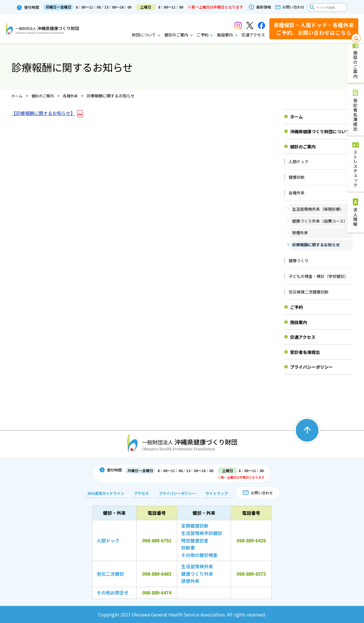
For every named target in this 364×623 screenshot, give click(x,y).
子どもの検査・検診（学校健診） (318, 276)
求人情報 (356, 217)
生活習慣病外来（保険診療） (318, 209)
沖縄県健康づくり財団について (320, 131)
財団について (144, 35)
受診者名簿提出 (356, 115)
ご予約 (202, 35)
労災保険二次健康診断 (309, 292)
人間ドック (299, 161)
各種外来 (297, 193)
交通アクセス (253, 35)
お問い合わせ (293, 7)
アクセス (140, 493)
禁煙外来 (300, 233)
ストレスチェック (356, 169)
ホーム (296, 117)
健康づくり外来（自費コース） (320, 221)
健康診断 (297, 177)
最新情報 (264, 7)
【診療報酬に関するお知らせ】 (43, 113)
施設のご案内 (356, 64)
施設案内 (225, 35)
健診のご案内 (176, 35)
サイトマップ (216, 493)
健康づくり (299, 261)
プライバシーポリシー (311, 367)
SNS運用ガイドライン (105, 493)
